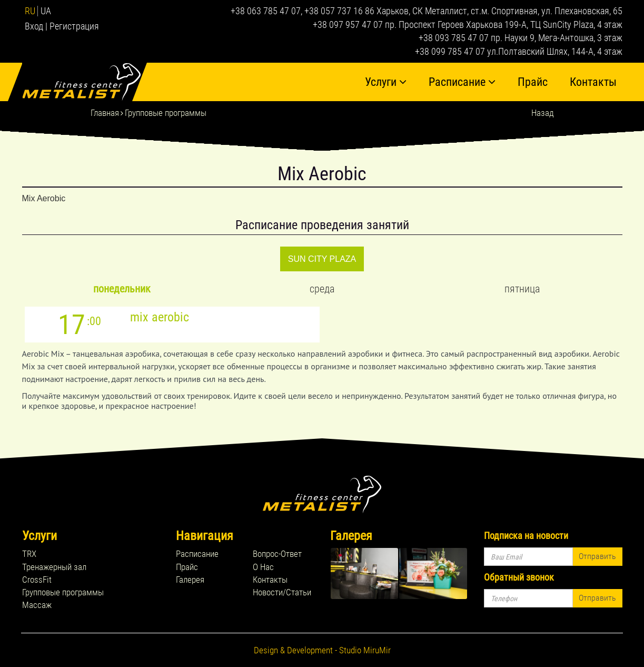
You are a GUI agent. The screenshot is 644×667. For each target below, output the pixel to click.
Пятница (522, 289)
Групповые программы (166, 113)
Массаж (37, 605)
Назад (543, 113)
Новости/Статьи (282, 592)
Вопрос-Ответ (277, 554)
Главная (105, 113)
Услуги (386, 82)
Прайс (533, 82)
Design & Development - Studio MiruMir (322, 650)
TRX (29, 554)
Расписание (462, 82)
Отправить (597, 556)
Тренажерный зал (54, 567)
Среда (322, 289)
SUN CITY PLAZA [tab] (322, 259)
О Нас (263, 567)
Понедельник (122, 289)
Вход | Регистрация (62, 26)
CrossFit (37, 580)
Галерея (190, 580)
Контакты (593, 82)
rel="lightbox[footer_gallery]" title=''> (365, 573)
